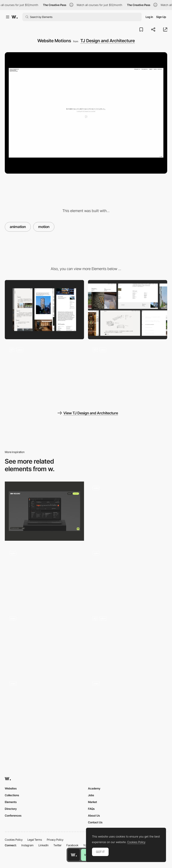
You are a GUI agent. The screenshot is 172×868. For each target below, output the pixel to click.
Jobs (91, 795)
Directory (11, 809)
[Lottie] (44, 511)
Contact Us (95, 822)
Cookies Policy (14, 840)
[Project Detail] (128, 373)
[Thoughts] (44, 373)
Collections (12, 795)
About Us (94, 815)
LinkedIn (43, 845)
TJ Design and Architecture (108, 41)
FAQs (91, 809)
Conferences (13, 815)
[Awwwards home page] (74, 855)
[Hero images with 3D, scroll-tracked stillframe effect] (128, 641)
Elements (11, 802)
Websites (11, 788)
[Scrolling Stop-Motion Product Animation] (44, 640)
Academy (94, 788)
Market (92, 802)
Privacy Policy (55, 840)
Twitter (57, 845)
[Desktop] (128, 310)
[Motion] (44, 707)
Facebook (72, 845)
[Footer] (44, 576)
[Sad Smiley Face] (128, 707)
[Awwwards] (15, 17)
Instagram (27, 845)
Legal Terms (35, 840)
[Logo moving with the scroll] (128, 576)
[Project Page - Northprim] (128, 511)
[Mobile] (44, 310)
